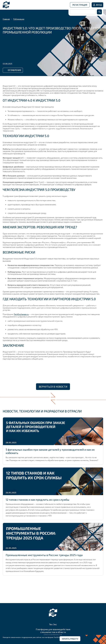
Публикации (19, 19)
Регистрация (80, 5)
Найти (99, 12)
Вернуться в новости (53, 387)
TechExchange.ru (21, 314)
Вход (99, 5)
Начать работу (70, 639)
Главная (6, 19)
